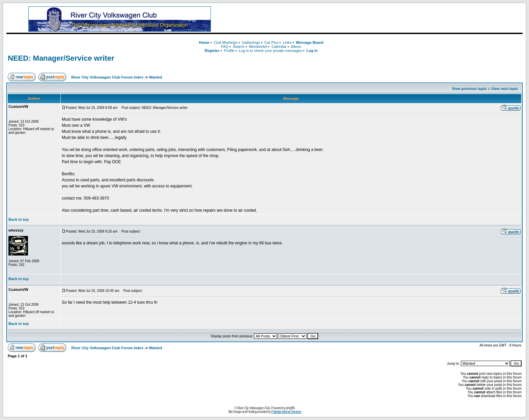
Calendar (279, 47)
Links (287, 42)
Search (239, 47)
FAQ (225, 47)
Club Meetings (225, 42)
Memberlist (258, 47)
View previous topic (469, 89)
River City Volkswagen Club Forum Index (107, 77)
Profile (229, 51)
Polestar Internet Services (286, 412)
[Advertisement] (379, 19)
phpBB (290, 408)
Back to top (19, 219)
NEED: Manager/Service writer (61, 58)
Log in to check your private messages (271, 51)
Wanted (155, 77)
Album (296, 47)
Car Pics (272, 42)
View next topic (505, 89)
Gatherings (251, 42)
